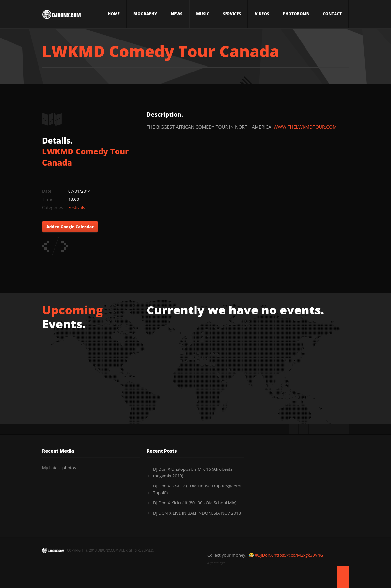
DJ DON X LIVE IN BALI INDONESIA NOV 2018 (197, 513)
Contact (332, 14)
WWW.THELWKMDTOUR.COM (305, 127)
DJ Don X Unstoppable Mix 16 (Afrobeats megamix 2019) (193, 473)
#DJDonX (264, 555)
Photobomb (296, 14)
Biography (145, 14)
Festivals (77, 207)
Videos (262, 14)
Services (232, 14)
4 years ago (216, 563)
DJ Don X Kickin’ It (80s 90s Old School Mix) (195, 503)
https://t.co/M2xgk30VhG (298, 555)
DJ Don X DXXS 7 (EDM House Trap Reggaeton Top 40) (198, 489)
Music (203, 14)
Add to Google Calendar (70, 227)
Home (114, 14)
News (177, 14)
